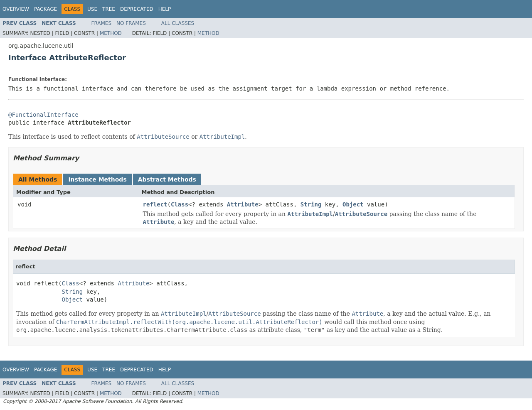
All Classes (178, 23)
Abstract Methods (167, 179)
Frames (102, 23)
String (311, 204)
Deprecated (137, 9)
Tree (109, 9)
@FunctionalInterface (43, 115)
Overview (16, 9)
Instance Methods (97, 179)
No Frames (131, 23)
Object (353, 204)
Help (165, 9)
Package (46, 9)
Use (92, 9)
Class (180, 204)
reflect (155, 204)
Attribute (243, 204)
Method (111, 33)
